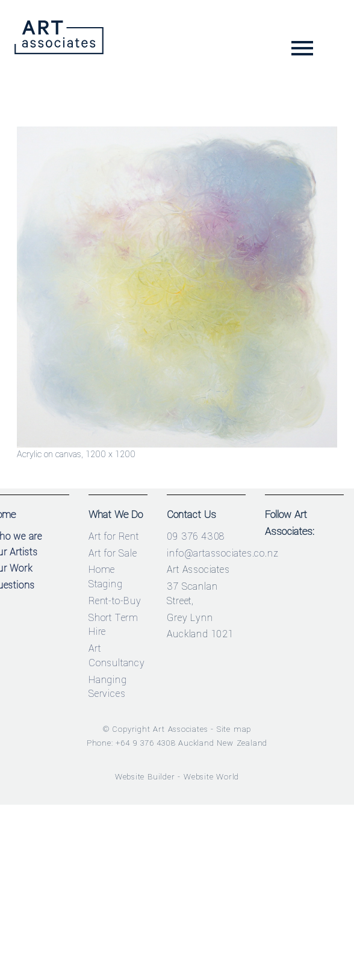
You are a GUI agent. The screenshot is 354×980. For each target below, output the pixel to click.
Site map (234, 729)
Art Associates (180, 729)
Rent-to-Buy (115, 601)
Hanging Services (108, 687)
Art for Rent (114, 536)
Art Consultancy (117, 656)
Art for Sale (113, 553)
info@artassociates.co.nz (222, 553)
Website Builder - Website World (177, 777)
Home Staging (106, 577)
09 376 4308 (196, 536)
